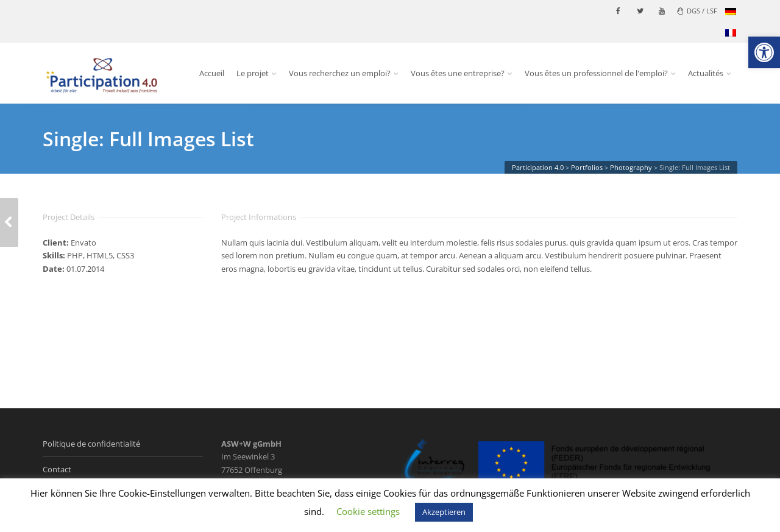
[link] (764, 52)
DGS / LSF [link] (697, 11)
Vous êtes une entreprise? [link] (458, 73)
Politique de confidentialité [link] (91, 444)
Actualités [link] (706, 73)
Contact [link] (57, 469)
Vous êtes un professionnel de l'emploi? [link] (596, 73)
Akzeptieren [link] (444, 512)
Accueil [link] (212, 73)
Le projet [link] (253, 73)
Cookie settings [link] (368, 511)
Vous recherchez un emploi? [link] (340, 73)
